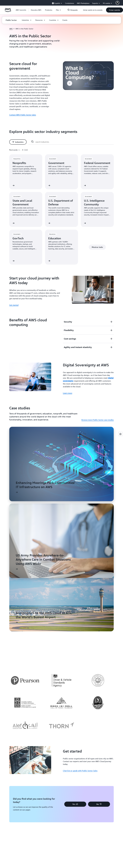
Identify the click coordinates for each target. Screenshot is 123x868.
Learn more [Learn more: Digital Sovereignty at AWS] (68, 393)
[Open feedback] (120, 434)
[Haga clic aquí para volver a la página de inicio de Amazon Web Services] (8, 11)
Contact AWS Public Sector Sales (23, 115)
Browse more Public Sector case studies (98, 420)
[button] (36, 10)
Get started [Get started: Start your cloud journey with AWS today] (14, 305)
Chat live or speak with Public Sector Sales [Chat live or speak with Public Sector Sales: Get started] (80, 771)
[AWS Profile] (117, 3)
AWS (11, 29)
